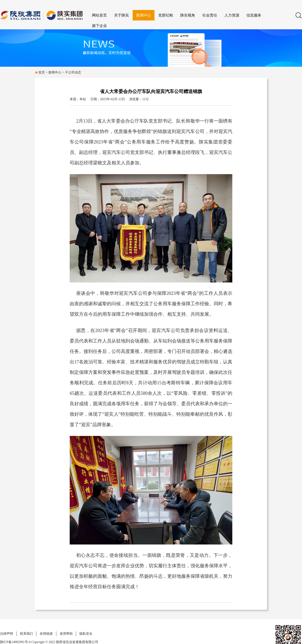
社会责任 (210, 15)
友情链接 (46, 634)
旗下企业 (99, 26)
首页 (42, 72)
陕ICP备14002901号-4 (16, 642)
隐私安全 (86, 634)
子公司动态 (73, 72)
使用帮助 (66, 634)
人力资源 (232, 15)
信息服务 (254, 15)
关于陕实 (121, 15)
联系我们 (26, 634)
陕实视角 (188, 15)
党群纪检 (166, 15)
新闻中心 (144, 15)
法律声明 (7, 634)
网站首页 (99, 15)
